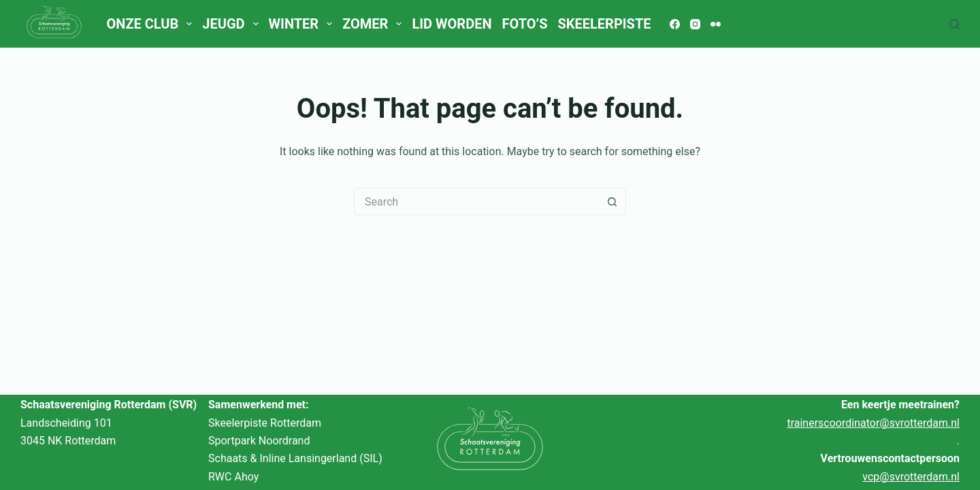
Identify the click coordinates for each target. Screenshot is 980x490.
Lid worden (452, 24)
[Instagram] (695, 24)
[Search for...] (476, 201)
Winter (303, 24)
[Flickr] (716, 24)
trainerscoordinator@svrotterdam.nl (873, 423)
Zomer (375, 24)
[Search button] (612, 201)
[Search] (954, 24)
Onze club (151, 24)
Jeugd (233, 24)
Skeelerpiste (604, 24)
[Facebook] (675, 24)
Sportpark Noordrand (259, 441)
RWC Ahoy (233, 477)
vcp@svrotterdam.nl (911, 477)
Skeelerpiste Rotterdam (265, 423)
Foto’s (525, 24)
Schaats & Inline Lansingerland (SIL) (295, 458)
